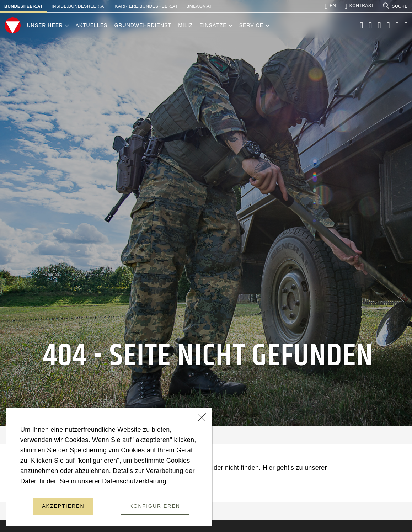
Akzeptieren (63, 506)
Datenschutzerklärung (134, 481)
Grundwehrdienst (143, 25)
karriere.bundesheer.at (146, 6)
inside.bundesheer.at (79, 6)
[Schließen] (202, 418)
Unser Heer (45, 25)
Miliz (185, 25)
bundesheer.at (24, 6)
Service (251, 25)
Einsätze (213, 25)
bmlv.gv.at (199, 6)
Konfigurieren (155, 506)
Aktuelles (91, 25)
